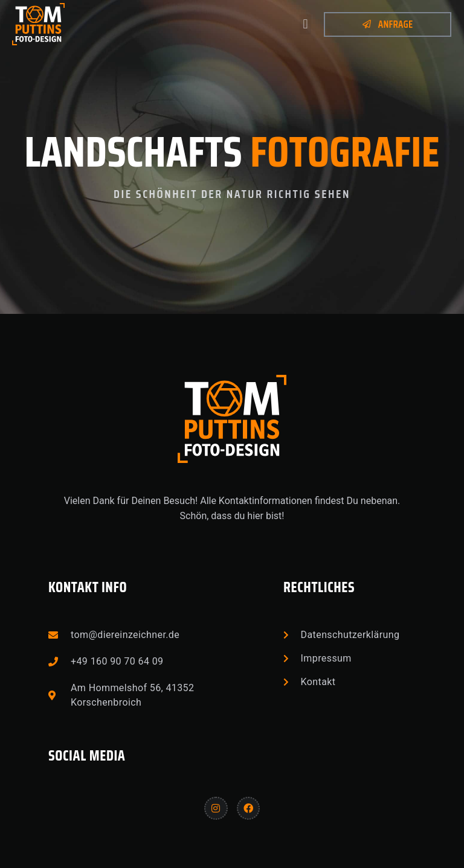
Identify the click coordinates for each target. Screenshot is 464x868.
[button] (305, 24)
